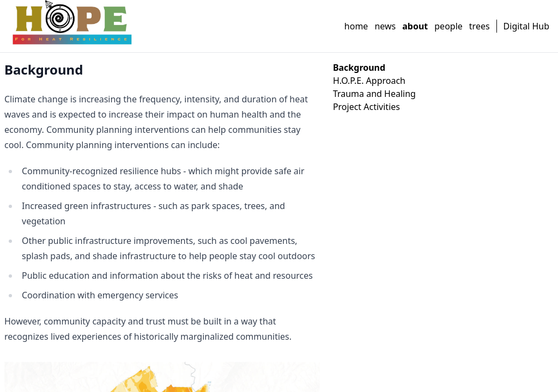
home (356, 26)
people (448, 26)
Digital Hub (526, 26)
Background (359, 68)
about (415, 26)
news (385, 26)
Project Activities (366, 107)
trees (480, 26)
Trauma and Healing (374, 94)
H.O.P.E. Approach (369, 81)
